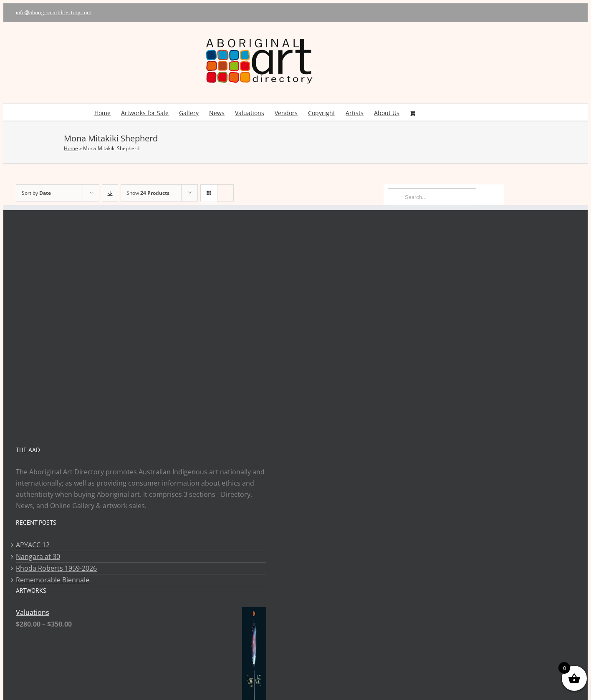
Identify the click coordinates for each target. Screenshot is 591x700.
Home (71, 148)
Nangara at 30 (38, 556)
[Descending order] (110, 193)
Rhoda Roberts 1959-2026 (56, 568)
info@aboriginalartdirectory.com (54, 12)
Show (148, 193)
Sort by (36, 193)
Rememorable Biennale (53, 580)
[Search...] (432, 197)
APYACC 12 (33, 545)
